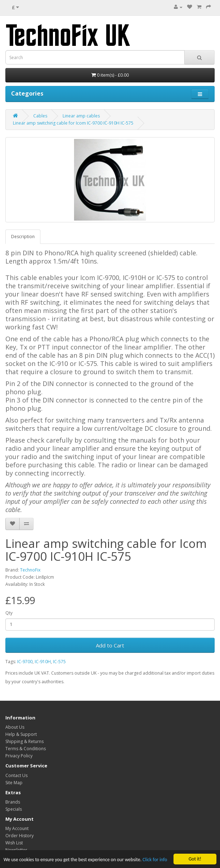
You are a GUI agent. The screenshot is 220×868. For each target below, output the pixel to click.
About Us (15, 727)
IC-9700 (25, 662)
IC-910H (43, 662)
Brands (13, 802)
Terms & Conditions (26, 749)
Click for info (155, 860)
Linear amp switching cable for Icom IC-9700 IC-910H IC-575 (73, 123)
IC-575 (59, 662)
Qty (9, 613)
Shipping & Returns (25, 741)
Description (23, 237)
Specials (14, 809)
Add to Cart (110, 645)
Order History (19, 836)
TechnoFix (30, 570)
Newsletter (16, 850)
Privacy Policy (19, 756)
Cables (40, 116)
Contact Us (16, 775)
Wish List (14, 843)
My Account (17, 828)
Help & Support (21, 734)
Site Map (14, 783)
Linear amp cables (81, 116)
